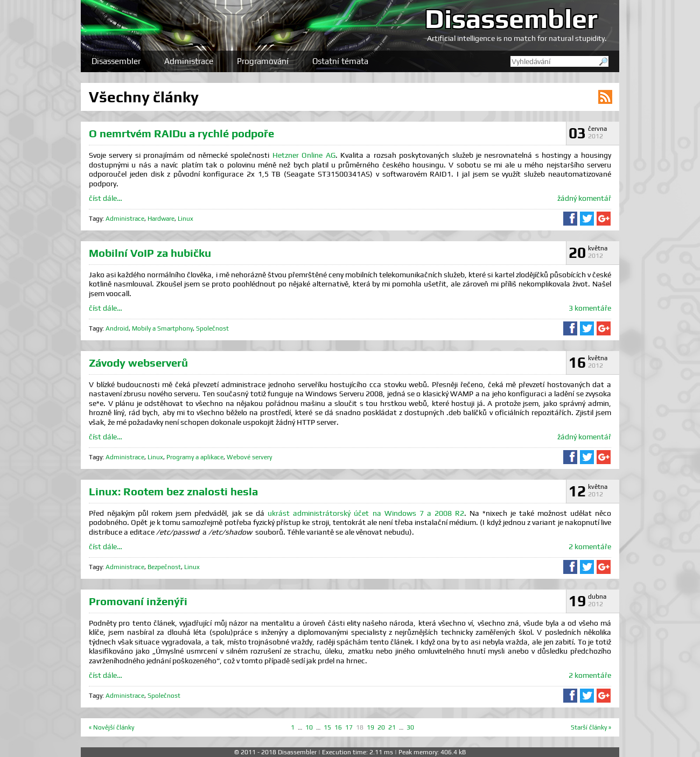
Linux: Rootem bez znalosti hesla (173, 491)
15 (327, 727)
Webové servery (249, 457)
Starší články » (591, 727)
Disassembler (511, 18)
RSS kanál (605, 97)
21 (392, 727)
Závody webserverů (138, 363)
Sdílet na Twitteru (587, 219)
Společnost (212, 328)
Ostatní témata (340, 61)
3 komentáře (590, 308)
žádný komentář (584, 198)
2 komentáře (590, 546)
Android (117, 328)
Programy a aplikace (195, 457)
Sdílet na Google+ (604, 219)
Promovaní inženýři (138, 601)
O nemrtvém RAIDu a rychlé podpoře (181, 133)
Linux (185, 219)
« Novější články (111, 727)
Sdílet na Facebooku (570, 219)
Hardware (161, 219)
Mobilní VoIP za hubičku (150, 253)
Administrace (189, 61)
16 (338, 727)
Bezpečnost (164, 567)
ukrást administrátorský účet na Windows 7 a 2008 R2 (366, 513)
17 (349, 727)
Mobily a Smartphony (162, 328)
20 (381, 727)
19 (370, 727)
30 (410, 727)
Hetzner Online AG (304, 155)
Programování (263, 61)
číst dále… (106, 198)
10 (309, 727)
